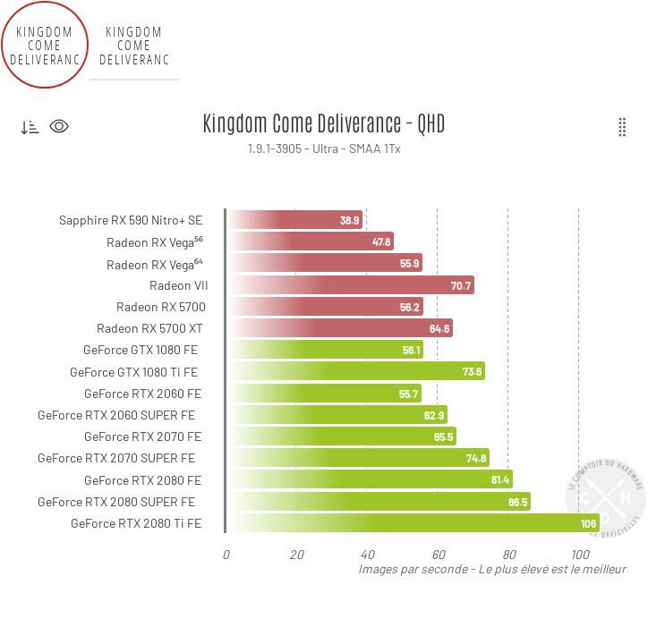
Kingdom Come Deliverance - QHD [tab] (45, 45)
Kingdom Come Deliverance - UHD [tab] (135, 45)
